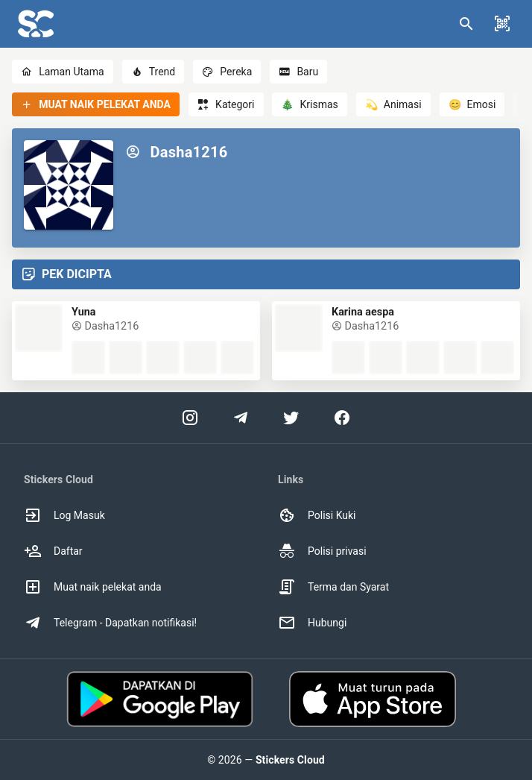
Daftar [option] (53, 551)
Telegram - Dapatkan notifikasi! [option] (110, 623)
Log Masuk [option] (64, 515)
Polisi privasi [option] (322, 551)
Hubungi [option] (312, 623)
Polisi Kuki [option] (317, 515)
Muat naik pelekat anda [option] (93, 587)
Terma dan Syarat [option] (333, 587)
